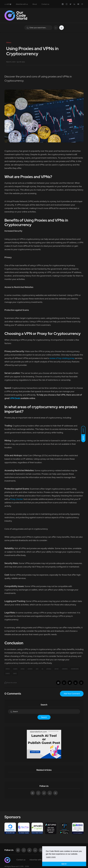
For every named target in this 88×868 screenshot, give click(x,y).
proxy (23, 669)
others (8, 669)
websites (65, 669)
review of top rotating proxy (62, 358)
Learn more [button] (51, 857)
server (57, 669)
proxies (30, 669)
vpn (37, 669)
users (15, 673)
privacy (49, 669)
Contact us (45, 4)
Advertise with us (22, 4)
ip (42, 669)
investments (75, 669)
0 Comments (13, 694)
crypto (15, 669)
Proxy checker (17, 499)
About (35, 4)
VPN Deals (15, 398)
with (8, 4)
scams (8, 673)
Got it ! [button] (64, 864)
